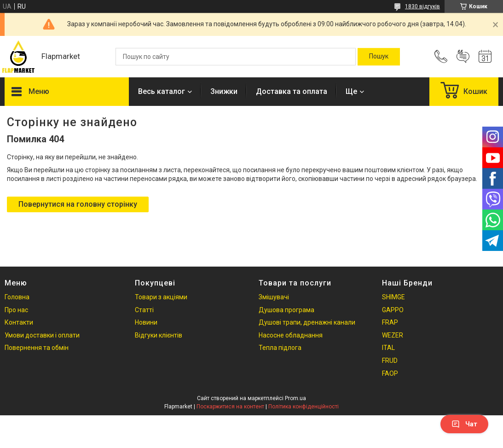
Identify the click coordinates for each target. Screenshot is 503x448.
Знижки (224, 91)
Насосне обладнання (291, 335)
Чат (464, 424)
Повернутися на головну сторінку (78, 204)
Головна (17, 297)
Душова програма (286, 310)
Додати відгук (463, 57)
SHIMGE (393, 297)
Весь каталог (162, 91)
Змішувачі (274, 297)
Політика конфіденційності (304, 407)
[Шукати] (379, 57)
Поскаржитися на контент (230, 407)
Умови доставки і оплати (42, 335)
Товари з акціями (161, 297)
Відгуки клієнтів (159, 335)
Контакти (19, 322)
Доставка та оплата (292, 91)
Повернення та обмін (37, 348)
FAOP (390, 373)
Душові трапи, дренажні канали (307, 322)
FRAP (390, 322)
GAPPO (393, 310)
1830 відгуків (422, 6)
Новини (146, 322)
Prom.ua (295, 398)
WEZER (393, 335)
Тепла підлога (280, 348)
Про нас (16, 310)
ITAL (388, 348)
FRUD (390, 361)
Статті (144, 310)
